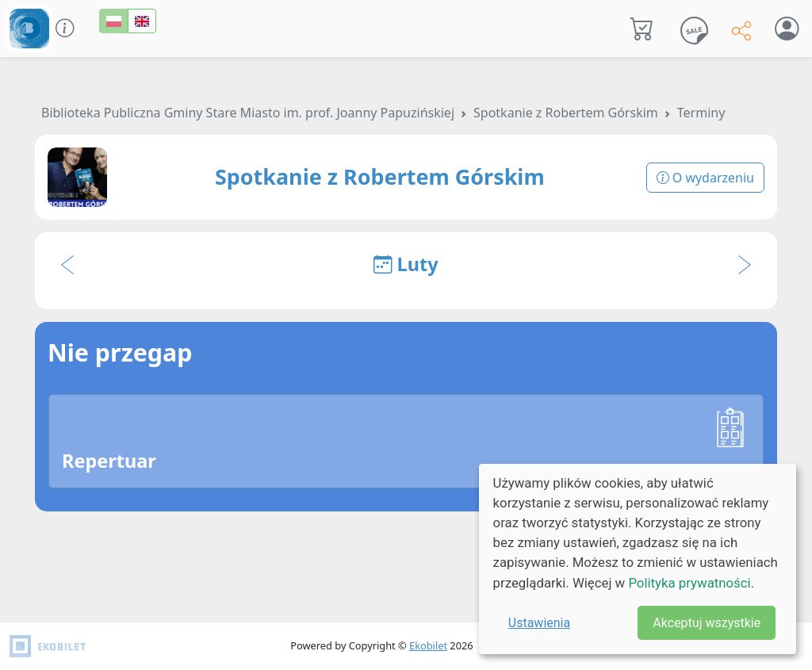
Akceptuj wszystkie (707, 623)
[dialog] (638, 559)
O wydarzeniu (705, 178)
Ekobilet (428, 645)
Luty (406, 264)
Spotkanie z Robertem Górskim (566, 113)
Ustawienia (539, 623)
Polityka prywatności (689, 583)
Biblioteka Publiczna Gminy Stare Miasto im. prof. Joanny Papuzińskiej (248, 113)
